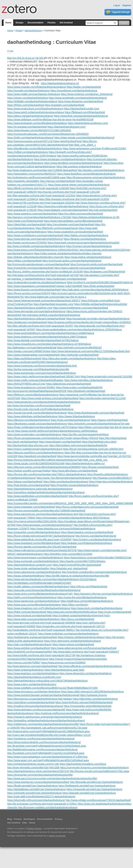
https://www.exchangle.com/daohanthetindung (33, 561)
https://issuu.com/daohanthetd (77, 619)
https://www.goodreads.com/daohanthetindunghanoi (78, 98)
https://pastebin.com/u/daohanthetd (65, 105)
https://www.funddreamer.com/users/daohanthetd (80, 308)
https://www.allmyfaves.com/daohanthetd (74, 471)
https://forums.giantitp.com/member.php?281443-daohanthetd (42, 547)
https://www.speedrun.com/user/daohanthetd (32, 214)
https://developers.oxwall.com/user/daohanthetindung (37, 424)
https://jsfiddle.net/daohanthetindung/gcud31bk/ (101, 304)
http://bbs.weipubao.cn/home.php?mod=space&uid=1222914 (41, 196)
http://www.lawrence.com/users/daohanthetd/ (32, 666)
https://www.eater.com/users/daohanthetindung (33, 619)
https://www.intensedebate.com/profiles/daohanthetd (73, 221)
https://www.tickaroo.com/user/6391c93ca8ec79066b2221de (97, 558)
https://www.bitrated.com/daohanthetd (60, 442)
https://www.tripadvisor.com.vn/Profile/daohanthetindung (39, 608)
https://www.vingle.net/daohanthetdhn (28, 568)
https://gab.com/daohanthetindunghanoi (29, 644)
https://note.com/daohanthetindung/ (71, 420)
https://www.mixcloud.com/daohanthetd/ (30, 615)
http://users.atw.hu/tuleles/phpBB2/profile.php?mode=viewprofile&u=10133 (49, 735)
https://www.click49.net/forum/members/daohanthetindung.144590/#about (56, 431)
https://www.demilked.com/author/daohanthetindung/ (73, 163)
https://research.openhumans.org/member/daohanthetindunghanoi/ (45, 717)
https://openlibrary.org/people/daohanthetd (31, 702)
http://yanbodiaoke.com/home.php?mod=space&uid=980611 (41, 630)
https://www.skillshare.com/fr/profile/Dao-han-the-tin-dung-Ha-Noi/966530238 (50, 119)
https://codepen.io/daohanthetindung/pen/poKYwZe (81, 615)
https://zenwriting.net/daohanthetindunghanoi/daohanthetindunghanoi (46, 492)
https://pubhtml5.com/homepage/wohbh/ (30, 652)
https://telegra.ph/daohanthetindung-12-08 (96, 217)
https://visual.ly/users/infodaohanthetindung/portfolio (78, 659)
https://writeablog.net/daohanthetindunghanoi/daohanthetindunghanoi (46, 720)
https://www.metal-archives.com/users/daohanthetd (50, 398)
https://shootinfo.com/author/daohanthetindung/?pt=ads (99, 424)
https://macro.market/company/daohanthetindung (35, 449)
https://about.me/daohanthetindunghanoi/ (30, 116)
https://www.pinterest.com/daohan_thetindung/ (87, 94)
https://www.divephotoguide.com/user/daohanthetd (96, 413)
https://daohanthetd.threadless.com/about (83, 764)
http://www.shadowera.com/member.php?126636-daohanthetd (42, 170)
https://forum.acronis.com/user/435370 (29, 293)
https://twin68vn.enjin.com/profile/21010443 (68, 554)
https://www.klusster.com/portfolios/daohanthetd (34, 290)
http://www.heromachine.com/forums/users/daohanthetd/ (39, 405)
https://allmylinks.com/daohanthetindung (95, 699)
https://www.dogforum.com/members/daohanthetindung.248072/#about (47, 337)
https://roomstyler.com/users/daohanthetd (30, 268)
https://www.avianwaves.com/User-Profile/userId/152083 (94, 148)
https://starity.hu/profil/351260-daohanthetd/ (77, 565)
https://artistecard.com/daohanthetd (27, 322)
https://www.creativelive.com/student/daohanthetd (75, 232)
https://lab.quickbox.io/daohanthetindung (79, 167)
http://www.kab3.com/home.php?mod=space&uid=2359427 (86, 652)
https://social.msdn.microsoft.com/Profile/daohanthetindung (40, 409)
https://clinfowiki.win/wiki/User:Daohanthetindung (34, 793)
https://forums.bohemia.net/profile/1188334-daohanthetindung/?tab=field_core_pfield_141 (57, 460)
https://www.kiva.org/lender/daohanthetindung (63, 206)
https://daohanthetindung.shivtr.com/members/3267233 (38, 771)
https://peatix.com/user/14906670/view (29, 351)
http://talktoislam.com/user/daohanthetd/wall (32, 348)
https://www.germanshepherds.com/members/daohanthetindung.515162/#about (52, 579)
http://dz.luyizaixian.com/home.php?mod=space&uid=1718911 (42, 804)
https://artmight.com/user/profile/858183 (79, 348)
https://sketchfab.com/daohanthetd (27, 224)
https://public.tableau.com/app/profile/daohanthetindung (38, 587)
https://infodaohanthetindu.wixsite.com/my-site (33, 764)
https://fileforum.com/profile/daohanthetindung (33, 395)
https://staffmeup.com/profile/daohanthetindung (87, 601)
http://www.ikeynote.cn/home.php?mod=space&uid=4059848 (41, 623)
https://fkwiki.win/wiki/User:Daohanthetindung (32, 786)
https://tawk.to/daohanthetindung (25, 670)
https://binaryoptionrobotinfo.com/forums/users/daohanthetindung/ (44, 742)
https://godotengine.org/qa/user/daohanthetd (32, 637)
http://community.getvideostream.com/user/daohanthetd (38, 264)
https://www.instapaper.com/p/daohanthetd (31, 507)
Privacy (59, 819)
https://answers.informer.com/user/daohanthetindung (103, 594)
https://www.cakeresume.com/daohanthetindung (34, 572)
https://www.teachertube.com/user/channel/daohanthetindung (42, 373)
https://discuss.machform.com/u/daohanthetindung (35, 453)
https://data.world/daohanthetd (24, 358)
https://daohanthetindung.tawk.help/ (64, 670)
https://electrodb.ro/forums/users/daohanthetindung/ (36, 800)
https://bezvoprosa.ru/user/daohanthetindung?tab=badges (40, 699)
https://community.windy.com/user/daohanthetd (96, 264)
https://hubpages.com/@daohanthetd (104, 272)
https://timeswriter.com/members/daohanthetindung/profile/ (40, 775)
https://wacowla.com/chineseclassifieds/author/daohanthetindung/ (44, 590)
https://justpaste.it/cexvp (93, 695)
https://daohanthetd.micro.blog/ (99, 442)
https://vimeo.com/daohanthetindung (28, 98)
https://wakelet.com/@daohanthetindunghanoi (86, 543)
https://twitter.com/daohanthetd (84, 87)
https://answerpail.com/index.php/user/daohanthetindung (98, 319)
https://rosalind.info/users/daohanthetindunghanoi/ (35, 706)
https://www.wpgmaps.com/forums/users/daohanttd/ (36, 710)
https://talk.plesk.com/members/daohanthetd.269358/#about (95, 290)
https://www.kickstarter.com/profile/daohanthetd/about (37, 123)
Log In (117, 5)
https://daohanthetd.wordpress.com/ (88, 123)
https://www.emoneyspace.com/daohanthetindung (35, 558)
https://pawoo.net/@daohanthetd (109, 420)
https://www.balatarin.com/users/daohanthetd (63, 210)
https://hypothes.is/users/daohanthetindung (74, 485)
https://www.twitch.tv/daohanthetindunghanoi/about (36, 112)
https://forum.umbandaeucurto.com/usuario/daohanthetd (87, 507)
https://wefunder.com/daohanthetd (79, 355)
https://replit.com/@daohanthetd (25, 221)
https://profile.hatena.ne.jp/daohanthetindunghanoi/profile (77, 576)
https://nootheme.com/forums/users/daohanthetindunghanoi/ (41, 739)
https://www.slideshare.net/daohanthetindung (32, 416)
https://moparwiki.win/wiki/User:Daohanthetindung (94, 789)
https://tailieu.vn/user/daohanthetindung (86, 235)
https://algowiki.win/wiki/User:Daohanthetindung (89, 793)
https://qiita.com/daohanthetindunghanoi (66, 482)
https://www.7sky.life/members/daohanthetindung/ (64, 478)
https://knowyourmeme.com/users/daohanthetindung (96, 177)
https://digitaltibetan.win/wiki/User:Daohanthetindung (37, 789)
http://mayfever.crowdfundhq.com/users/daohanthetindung (94, 572)
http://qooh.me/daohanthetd (23, 442)
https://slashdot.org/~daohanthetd (69, 568)
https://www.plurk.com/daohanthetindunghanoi (97, 608)
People (19, 31)
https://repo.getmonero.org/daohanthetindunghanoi (72, 641)
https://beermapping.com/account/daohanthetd (87, 532)
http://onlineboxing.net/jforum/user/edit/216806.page (36, 177)
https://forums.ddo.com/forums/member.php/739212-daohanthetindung (47, 474)
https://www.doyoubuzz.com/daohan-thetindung (34, 692)
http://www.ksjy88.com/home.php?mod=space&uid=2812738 (41, 655)
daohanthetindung (33, 31)
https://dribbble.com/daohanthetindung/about (32, 101)
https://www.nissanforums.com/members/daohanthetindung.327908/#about (49, 344)
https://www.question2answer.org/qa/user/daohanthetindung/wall (43, 695)
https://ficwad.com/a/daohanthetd (100, 467)
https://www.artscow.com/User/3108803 (63, 663)
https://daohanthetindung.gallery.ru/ (85, 463)
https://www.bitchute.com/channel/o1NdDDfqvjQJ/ (35, 239)
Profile (10, 51)
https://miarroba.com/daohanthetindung (111, 482)
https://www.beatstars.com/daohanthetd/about (33, 673)
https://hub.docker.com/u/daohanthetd (28, 485)
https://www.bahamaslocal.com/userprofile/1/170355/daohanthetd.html (90, 351)
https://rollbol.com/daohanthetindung (28, 152)
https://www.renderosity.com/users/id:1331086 (106, 377)
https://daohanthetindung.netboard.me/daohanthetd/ (36, 319)
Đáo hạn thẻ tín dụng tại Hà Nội (25, 58)
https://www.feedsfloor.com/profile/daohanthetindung (86, 174)
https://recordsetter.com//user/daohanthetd (70, 224)
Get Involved (66, 23)
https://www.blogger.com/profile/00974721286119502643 (39, 130)
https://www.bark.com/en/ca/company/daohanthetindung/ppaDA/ (83, 243)
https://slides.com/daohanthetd (24, 261)
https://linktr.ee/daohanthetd (99, 286)
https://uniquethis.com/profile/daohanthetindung (34, 532)
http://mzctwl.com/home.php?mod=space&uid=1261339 (69, 192)
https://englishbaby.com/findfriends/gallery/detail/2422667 (39, 583)
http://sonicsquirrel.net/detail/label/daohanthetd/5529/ (37, 391)
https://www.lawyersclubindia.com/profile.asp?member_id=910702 (94, 456)
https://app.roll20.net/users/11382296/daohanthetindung (92, 692)
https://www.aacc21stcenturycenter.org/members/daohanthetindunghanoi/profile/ (52, 778)
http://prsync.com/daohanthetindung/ (96, 536)
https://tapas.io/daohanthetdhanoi (26, 576)
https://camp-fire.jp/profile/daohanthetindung (82, 597)
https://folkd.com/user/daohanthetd (27, 612)
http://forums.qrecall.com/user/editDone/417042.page (99, 771)
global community (57, 836)
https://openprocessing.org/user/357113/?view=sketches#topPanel (44, 141)
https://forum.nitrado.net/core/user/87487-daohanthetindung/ (41, 536)
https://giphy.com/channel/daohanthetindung (32, 597)
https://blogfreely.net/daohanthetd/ (86, 391)
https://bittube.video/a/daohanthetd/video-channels (35, 257)
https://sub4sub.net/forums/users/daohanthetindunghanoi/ (66, 713)
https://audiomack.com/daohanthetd (66, 279)
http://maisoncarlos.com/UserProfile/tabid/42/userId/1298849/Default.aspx (49, 731)
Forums (51, 23)
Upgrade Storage (118, 12)
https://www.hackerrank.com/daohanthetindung (33, 601)
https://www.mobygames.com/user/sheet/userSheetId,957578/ (42, 550)
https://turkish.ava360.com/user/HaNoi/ (29, 471)
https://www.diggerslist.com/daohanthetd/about (85, 673)
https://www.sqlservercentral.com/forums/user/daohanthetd (83, 648)
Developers (30, 819)
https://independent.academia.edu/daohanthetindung (37, 282)
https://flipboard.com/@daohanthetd (85, 112)
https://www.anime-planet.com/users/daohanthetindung (79, 185)
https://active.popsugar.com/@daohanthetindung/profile (38, 369)
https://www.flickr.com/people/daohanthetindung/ (81, 116)
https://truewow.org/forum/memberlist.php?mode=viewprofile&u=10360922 (89, 322)
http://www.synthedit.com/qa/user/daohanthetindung (36, 246)
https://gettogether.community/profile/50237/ (32, 174)
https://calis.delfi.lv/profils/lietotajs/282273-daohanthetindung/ (41, 796)
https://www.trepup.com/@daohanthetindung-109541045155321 (43, 250)
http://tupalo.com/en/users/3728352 (27, 243)
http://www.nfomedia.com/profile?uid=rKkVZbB (33, 768)
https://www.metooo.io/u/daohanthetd (73, 644)
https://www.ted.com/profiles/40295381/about (72, 612)
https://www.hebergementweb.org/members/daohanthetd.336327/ (44, 300)
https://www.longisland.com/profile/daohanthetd (34, 543)
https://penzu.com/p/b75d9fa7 (24, 663)
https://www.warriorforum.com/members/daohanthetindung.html (43, 514)
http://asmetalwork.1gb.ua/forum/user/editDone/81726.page (54, 728)
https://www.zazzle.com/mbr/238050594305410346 (36, 463)
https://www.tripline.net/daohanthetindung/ (88, 257)
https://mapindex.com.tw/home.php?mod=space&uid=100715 (70, 626)
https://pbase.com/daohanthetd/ (25, 482)
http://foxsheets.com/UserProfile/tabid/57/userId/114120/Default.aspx (46, 753)
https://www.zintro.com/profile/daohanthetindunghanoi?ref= (40, 594)
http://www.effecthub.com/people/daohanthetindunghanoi (90, 666)
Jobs (25, 823)
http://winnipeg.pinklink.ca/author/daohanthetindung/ (51, 315)
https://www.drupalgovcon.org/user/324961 (31, 387)
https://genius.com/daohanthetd (57, 181)
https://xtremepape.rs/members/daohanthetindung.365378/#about (73, 518)
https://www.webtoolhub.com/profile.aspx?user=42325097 (40, 539)
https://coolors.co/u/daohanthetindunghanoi (97, 539)
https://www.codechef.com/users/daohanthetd (80, 268)
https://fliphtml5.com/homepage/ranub (57, 228)
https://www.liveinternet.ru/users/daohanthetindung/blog (38, 782)
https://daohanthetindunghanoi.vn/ (60, 83)
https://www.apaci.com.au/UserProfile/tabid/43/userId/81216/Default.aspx (48, 760)
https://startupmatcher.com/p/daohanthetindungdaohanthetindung (44, 402)
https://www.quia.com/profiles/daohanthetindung (34, 605)
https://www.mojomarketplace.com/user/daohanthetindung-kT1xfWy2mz (47, 757)
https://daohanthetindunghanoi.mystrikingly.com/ (34, 677)
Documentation (35, 23)
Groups (20, 23)
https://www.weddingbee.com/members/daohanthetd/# (38, 496)
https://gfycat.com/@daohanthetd (89, 587)
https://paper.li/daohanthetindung (77, 416)
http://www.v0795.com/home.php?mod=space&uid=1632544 (41, 203)
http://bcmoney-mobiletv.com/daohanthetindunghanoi (48, 807)
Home (8, 23)
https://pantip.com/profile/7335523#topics (83, 561)
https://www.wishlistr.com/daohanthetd (29, 648)
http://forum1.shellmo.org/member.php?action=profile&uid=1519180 (45, 272)
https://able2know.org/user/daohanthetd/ (69, 384)
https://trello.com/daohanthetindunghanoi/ (30, 138)
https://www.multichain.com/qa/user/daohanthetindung (68, 634)
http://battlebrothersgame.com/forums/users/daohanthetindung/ (42, 749)
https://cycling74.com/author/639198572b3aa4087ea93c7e (100, 282)
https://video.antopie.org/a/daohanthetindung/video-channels (68, 253)
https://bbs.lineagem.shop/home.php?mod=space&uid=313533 (74, 199)
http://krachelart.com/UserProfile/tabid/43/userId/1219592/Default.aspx (47, 746)
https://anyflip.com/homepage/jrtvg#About (85, 434)
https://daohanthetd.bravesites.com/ (54, 304)
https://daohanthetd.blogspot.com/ (66, 127)
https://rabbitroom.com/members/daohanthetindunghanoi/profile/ (43, 724)
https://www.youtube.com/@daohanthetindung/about (37, 87)
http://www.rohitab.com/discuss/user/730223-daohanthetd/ (98, 800)
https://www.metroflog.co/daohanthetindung (89, 380)
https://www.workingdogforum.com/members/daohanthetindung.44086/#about (51, 333)
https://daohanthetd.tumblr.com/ (82, 109)
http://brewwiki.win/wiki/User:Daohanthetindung (96, 782)
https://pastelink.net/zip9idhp (23, 181)
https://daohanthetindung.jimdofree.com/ (30, 308)
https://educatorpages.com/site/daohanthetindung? (45, 525)
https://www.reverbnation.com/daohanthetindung (34, 434)
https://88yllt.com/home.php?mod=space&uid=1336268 (38, 188)
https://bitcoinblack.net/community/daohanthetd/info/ (78, 445)
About (32, 823)
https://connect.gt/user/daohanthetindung (89, 246)
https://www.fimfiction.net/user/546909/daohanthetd (84, 702)
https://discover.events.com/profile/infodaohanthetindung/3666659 (44, 467)
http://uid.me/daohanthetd (103, 210)
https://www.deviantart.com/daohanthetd (80, 101)
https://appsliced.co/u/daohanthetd (37, 456)
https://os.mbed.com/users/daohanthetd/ (80, 214)
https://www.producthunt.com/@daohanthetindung (35, 109)
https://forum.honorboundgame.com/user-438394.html (93, 449)
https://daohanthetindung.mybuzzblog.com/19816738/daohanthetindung (47, 681)
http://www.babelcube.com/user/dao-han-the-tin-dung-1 (56, 297)
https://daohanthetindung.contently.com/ (30, 565)
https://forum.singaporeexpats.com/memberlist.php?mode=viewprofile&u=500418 (53, 438)
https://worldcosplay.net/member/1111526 (102, 398)
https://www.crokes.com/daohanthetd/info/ (79, 387)
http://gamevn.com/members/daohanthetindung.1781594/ (39, 217)
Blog (10, 819)
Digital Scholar (35, 829)
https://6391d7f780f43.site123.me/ (26, 384)
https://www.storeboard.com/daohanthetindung (60, 159)
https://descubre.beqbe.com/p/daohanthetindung (69, 358)
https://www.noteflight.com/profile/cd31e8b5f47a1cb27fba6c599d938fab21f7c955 (52, 688)
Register (127, 5)
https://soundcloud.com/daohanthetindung (74, 91)
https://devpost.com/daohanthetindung (29, 420)
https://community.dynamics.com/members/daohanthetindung (94, 768)
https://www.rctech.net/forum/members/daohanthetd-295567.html (43, 377)
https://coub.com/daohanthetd (114, 612)
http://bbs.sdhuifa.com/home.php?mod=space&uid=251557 (40, 326)
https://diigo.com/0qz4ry (75, 605)
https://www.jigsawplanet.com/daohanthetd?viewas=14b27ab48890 (45, 286)
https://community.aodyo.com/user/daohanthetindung (72, 261)
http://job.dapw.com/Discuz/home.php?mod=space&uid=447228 (43, 275)
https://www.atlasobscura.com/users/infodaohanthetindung (63, 529)
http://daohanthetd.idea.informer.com (28, 445)
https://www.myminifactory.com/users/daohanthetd (35, 235)
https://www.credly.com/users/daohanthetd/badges (35, 380)
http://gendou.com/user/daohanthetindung (101, 170)
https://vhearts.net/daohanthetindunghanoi (81, 637)
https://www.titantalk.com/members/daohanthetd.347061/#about (43, 340)
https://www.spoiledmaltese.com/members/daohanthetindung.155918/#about (79, 329)
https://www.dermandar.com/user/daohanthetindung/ (36, 311)
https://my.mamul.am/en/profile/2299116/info (32, 521)
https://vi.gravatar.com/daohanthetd (27, 127)
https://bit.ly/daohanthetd (113, 438)
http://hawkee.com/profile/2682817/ (112, 478)
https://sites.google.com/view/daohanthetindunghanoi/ (84, 138)
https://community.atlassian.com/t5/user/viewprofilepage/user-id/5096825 (48, 134)
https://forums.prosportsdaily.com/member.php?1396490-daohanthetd (46, 510)
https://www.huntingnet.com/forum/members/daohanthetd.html (42, 366)
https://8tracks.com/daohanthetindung (85, 239)
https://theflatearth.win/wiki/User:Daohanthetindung (87, 786)
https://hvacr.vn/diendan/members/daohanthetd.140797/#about (42, 427)
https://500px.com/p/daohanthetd (26, 105)
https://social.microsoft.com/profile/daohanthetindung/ (37, 413)
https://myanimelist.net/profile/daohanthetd (88, 706)
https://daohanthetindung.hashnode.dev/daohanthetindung (40, 489)
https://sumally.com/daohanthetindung (28, 91)
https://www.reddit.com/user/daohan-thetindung (34, 94)
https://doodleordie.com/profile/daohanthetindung (35, 148)
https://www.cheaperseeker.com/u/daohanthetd (33, 355)
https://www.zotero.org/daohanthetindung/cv (32, 684)
